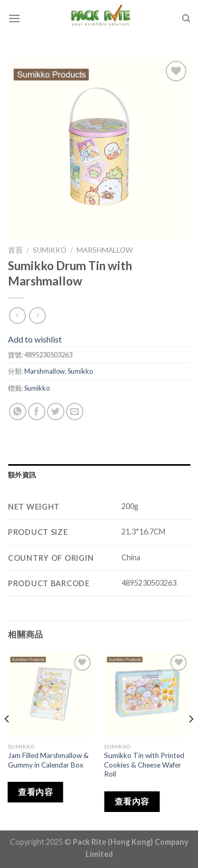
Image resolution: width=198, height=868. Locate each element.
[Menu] (14, 18)
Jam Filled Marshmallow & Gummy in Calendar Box (48, 760)
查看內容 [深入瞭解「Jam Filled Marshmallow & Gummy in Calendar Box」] (35, 792)
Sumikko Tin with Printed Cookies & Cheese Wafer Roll (144, 765)
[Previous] (7, 740)
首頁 (15, 250)
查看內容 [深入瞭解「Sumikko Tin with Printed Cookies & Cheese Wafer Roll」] (132, 801)
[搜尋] (186, 19)
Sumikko (50, 250)
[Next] (191, 740)
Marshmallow (105, 250)
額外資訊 (22, 475)
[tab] (99, 475)
